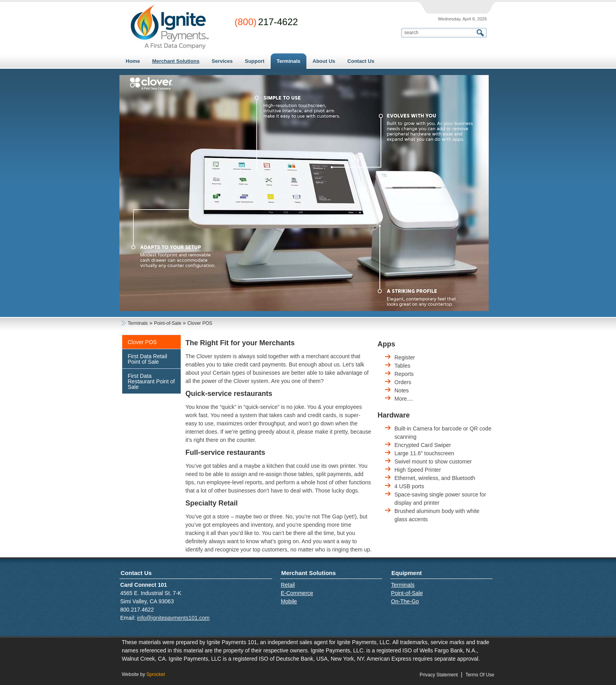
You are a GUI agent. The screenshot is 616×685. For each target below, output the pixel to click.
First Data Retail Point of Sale (147, 359)
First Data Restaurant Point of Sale (151, 381)
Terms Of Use (480, 675)
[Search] (439, 33)
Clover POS (142, 342)
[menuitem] (176, 61)
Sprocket (155, 674)
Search (481, 33)
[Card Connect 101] (170, 27)
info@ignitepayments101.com (173, 618)
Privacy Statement (439, 675)
